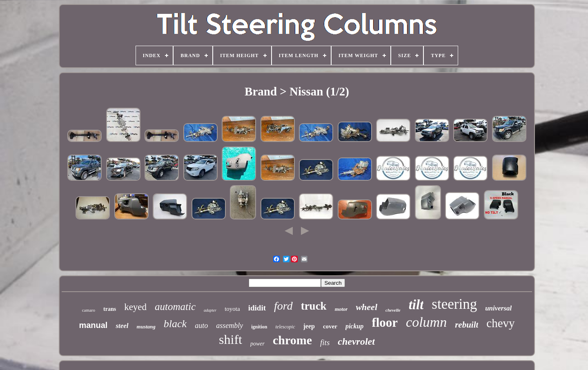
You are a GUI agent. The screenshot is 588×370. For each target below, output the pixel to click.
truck (314, 306)
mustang (146, 327)
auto (201, 326)
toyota (232, 309)
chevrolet (356, 341)
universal (498, 308)
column (426, 322)
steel (122, 326)
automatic (175, 307)
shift (231, 339)
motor (341, 309)
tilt (416, 305)
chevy (500, 323)
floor (385, 322)
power (257, 344)
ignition (259, 327)
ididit (257, 308)
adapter (210, 310)
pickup (354, 326)
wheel (366, 307)
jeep (309, 326)
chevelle (393, 310)
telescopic (285, 327)
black (175, 324)
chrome (292, 340)
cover (330, 326)
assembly (229, 326)
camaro (89, 310)
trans (110, 309)
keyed (135, 307)
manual (93, 325)
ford (283, 306)
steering (454, 304)
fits (325, 342)
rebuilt (467, 325)
